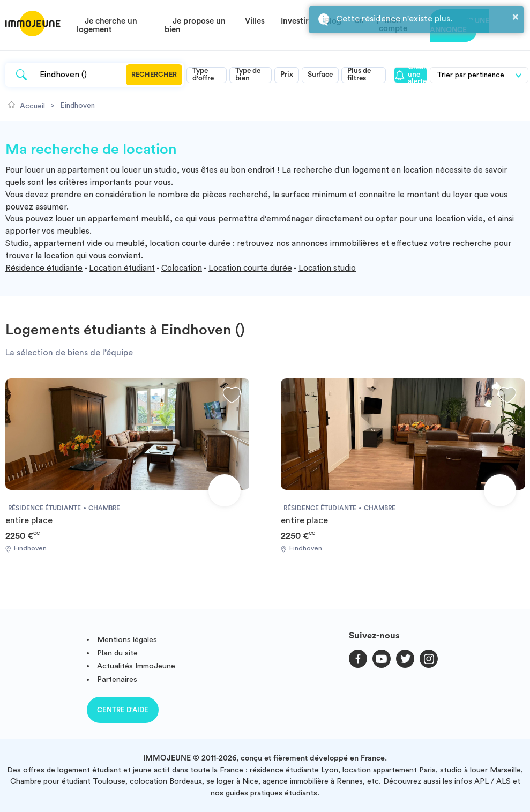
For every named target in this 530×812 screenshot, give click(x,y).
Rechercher (154, 75)
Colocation (182, 268)
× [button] (516, 17)
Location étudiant (122, 268)
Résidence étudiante (44, 268)
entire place (29, 520)
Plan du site (117, 653)
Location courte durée (250, 268)
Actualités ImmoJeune (136, 666)
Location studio (327, 268)
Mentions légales (127, 640)
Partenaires (117, 679)
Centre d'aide (123, 710)
